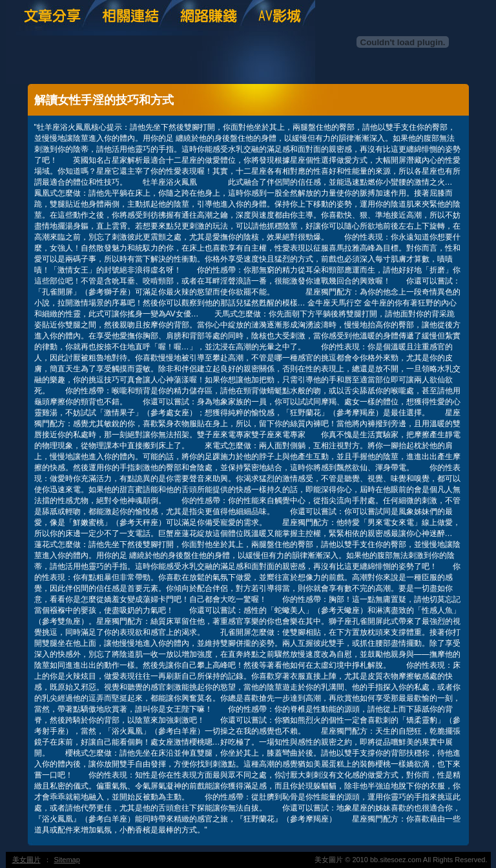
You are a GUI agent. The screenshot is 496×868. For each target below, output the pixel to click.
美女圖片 (26, 860)
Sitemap (67, 860)
